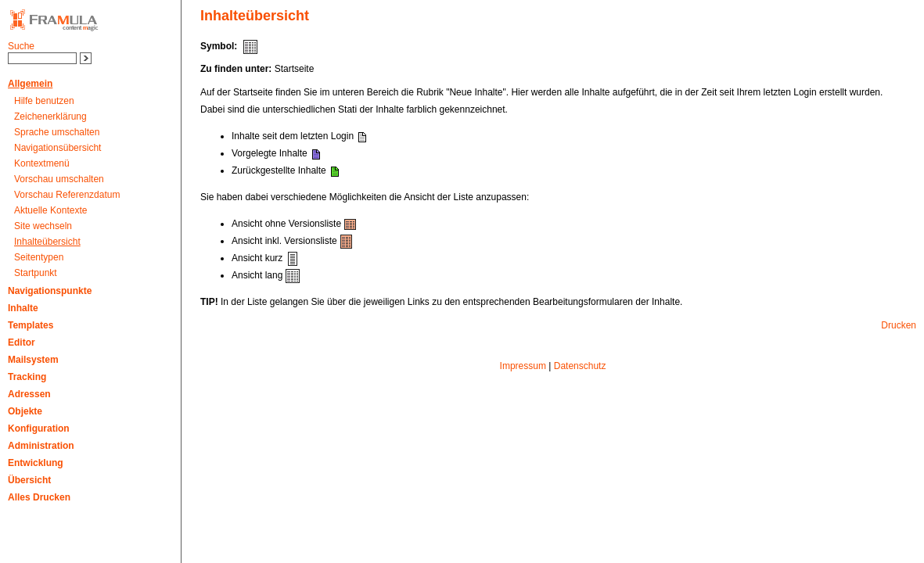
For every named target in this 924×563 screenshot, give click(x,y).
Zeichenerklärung (50, 117)
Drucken (899, 325)
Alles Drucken (39, 497)
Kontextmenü (42, 163)
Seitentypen (39, 257)
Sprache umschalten (57, 132)
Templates (31, 325)
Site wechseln (43, 226)
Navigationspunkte (50, 291)
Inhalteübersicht (47, 242)
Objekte (25, 411)
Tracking (27, 377)
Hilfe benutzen (44, 101)
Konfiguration (39, 429)
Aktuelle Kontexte (50, 210)
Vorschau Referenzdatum (67, 195)
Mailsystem (33, 360)
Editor (22, 342)
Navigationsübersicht (58, 148)
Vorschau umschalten (59, 179)
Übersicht (29, 480)
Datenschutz (580, 366)
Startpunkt (36, 273)
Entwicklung (36, 463)
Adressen (29, 394)
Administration (41, 446)
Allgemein (30, 84)
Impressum (523, 366)
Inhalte (23, 308)
